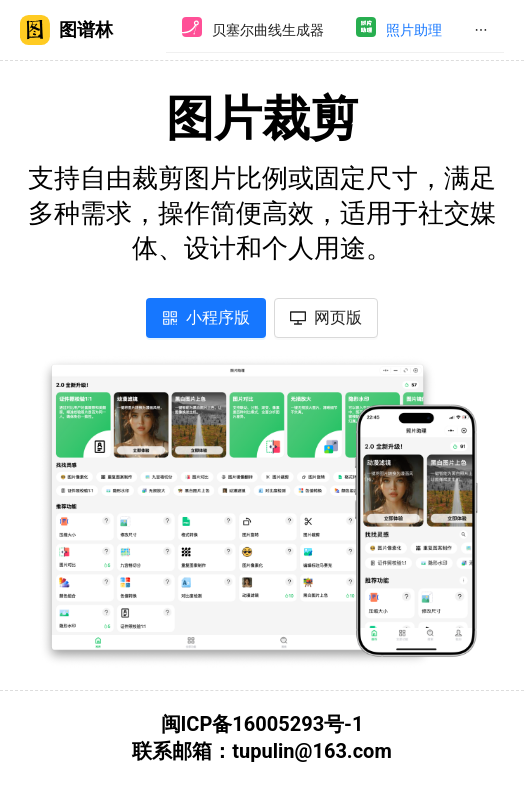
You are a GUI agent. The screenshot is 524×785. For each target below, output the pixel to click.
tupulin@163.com (311, 751)
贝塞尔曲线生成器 (268, 30)
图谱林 (66, 30)
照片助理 (414, 30)
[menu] (335, 30)
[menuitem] (253, 30)
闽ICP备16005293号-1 (262, 724)
